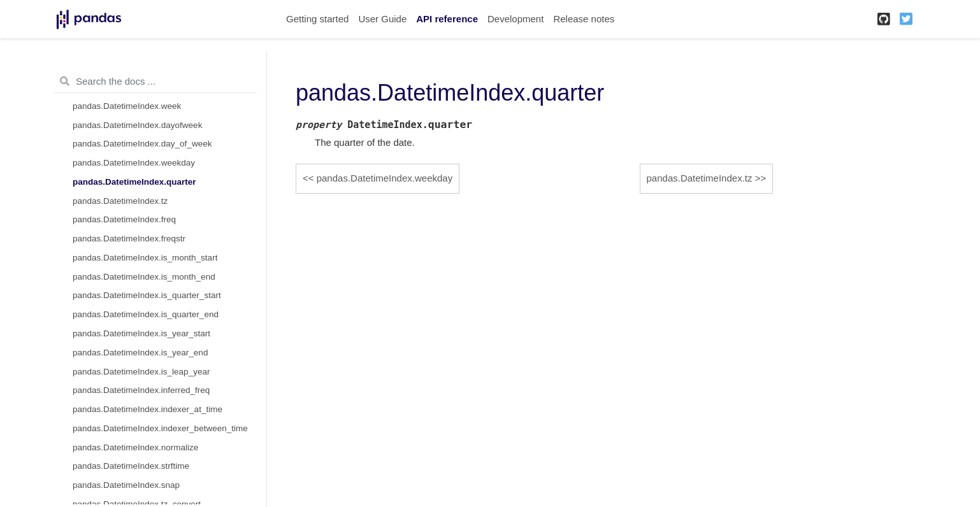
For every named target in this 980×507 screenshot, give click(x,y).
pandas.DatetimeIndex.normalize (135, 447)
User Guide (382, 19)
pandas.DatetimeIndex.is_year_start (141, 333)
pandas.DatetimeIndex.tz (120, 201)
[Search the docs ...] (155, 82)
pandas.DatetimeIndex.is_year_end (140, 353)
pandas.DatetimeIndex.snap (126, 485)
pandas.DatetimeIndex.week (127, 106)
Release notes (584, 19)
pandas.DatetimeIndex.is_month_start (145, 258)
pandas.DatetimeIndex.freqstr (129, 239)
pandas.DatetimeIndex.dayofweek (137, 125)
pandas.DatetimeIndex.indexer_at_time (148, 409)
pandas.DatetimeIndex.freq (124, 219)
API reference (447, 19)
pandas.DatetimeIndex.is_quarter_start (147, 295)
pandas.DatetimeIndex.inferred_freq (141, 390)
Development (515, 19)
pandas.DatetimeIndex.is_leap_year (141, 372)
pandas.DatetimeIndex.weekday (134, 163)
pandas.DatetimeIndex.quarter (134, 182)
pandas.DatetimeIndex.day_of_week (142, 144)
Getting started (317, 19)
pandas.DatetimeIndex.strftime (131, 466)
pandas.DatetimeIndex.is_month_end (144, 277)
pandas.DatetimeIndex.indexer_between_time (160, 428)
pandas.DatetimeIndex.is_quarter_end (146, 314)
